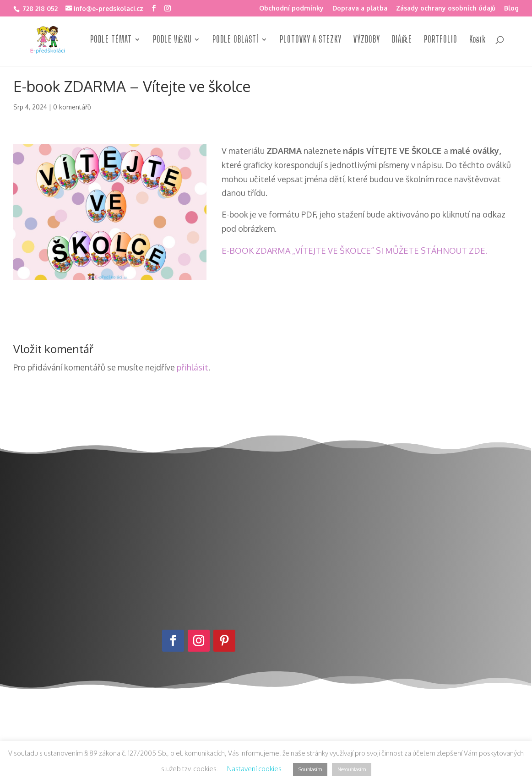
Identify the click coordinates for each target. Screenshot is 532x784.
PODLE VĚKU (172, 41)
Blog (511, 8)
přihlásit (193, 367)
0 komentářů (72, 107)
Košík (478, 41)
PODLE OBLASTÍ (236, 41)
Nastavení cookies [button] (254, 769)
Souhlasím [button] (310, 769)
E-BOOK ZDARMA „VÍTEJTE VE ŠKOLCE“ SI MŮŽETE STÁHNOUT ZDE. (354, 250)
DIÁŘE (402, 41)
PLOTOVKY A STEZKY (311, 41)
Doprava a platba (360, 8)
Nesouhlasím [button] (352, 769)
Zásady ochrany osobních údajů (446, 8)
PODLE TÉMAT (111, 41)
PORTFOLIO (441, 41)
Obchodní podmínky (291, 8)
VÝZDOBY (367, 41)
